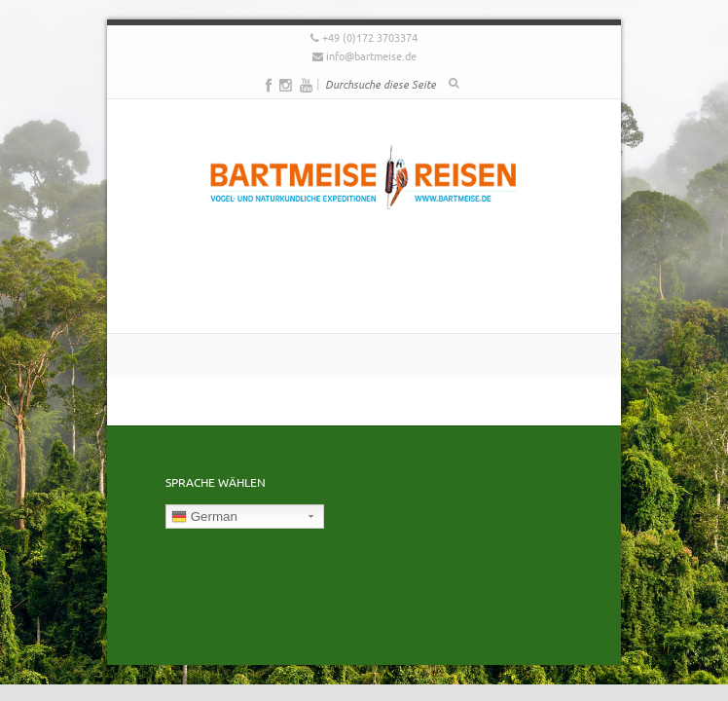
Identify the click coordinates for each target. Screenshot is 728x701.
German (204, 517)
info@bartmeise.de (371, 55)
